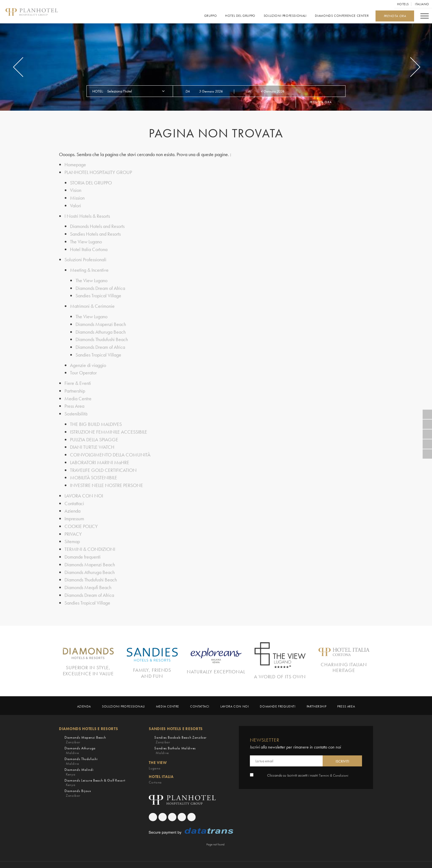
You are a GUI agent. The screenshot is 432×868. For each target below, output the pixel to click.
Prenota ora (321, 102)
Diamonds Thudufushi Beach (102, 335)
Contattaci (74, 495)
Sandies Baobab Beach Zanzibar (180, 728)
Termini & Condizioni (334, 764)
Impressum (74, 510)
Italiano (422, 4)
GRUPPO (210, 16)
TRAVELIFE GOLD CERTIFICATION (103, 462)
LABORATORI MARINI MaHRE (100, 455)
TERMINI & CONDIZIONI (90, 539)
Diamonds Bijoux (78, 782)
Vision (76, 190)
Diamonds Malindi (79, 760)
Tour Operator (83, 368)
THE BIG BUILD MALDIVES (96, 418)
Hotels (403, 4)
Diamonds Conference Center (342, 16)
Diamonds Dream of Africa (100, 285)
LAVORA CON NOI (84, 487)
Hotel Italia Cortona (89, 247)
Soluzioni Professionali (285, 16)
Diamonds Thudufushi (81, 750)
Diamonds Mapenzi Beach (101, 320)
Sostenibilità (76, 408)
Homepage (75, 164)
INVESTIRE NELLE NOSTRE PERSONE (106, 477)
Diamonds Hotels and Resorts (97, 225)
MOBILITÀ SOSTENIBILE (94, 470)
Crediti (280, 859)
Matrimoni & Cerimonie (92, 303)
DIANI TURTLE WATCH (92, 440)
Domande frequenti (83, 547)
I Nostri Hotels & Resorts (87, 215)
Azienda (72, 502)
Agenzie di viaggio (88, 360)
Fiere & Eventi (78, 378)
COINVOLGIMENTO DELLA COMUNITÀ (110, 447)
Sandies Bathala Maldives (175, 739)
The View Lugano (86, 240)
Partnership (75, 385)
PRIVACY (73, 525)
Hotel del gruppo (240, 16)
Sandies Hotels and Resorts (95, 232)
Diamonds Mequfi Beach (88, 577)
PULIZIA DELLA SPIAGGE (94, 433)
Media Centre (78, 393)
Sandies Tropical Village (98, 292)
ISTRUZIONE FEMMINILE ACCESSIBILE (109, 425)
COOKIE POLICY (81, 517)
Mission (77, 197)
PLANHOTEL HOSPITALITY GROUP (98, 172)
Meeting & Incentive (89, 267)
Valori (75, 204)
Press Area (74, 400)
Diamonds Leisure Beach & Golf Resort (95, 771)
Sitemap (72, 532)
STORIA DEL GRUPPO (91, 182)
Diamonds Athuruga (80, 739)
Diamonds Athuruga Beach (101, 328)
